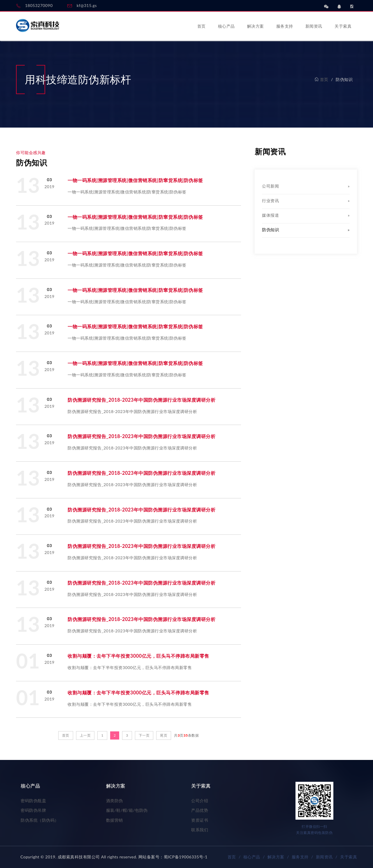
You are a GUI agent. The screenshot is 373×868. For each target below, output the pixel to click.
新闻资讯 (314, 26)
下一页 (144, 735)
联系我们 (200, 830)
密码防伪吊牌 (33, 810)
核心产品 (226, 26)
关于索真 (343, 26)
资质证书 (200, 820)
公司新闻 (306, 186)
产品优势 (200, 810)
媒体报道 (306, 215)
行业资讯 (306, 201)
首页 (202, 26)
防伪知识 (306, 230)
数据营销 (115, 820)
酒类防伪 (115, 801)
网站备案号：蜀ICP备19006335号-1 (173, 857)
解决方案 (256, 26)
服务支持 (285, 26)
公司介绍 (200, 801)
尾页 (164, 735)
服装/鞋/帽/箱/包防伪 (127, 810)
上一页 (85, 735)
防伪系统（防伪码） (40, 820)
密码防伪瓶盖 (33, 801)
